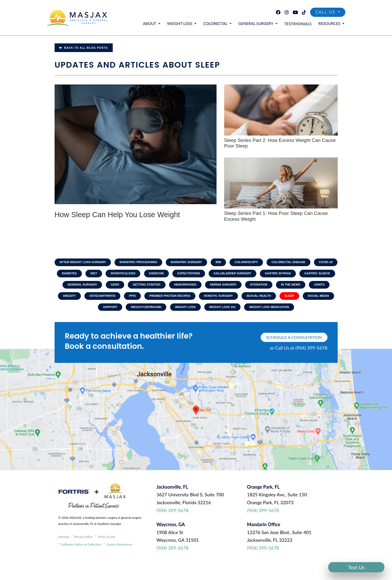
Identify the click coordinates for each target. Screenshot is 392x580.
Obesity (144, 298)
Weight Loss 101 (302, 310)
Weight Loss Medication (196, 322)
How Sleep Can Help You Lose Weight (124, 215)
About (159, 24)
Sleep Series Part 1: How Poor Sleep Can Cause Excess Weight (277, 216)
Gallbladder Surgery (269, 275)
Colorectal (221, 24)
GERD (162, 286)
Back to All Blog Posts (84, 48)
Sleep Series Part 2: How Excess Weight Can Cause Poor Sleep (281, 143)
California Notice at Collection (81, 560)
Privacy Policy (83, 552)
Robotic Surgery (299, 298)
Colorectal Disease (307, 263)
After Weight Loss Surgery (92, 263)
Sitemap (64, 552)
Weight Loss (187, 24)
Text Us (356, 567)
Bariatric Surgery (200, 263)
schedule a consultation (294, 353)
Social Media (152, 310)
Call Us (326, 13)
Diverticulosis (155, 275)
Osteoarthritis (179, 298)
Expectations (223, 275)
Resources (330, 24)
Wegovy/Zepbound (222, 310)
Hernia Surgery (275, 286)
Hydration (312, 286)
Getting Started (195, 286)
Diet (124, 275)
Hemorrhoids (235, 286)
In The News (88, 298)
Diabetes (99, 275)
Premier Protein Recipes (249, 298)
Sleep (121, 310)
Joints (117, 298)
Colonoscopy (263, 263)
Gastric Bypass (316, 275)
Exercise (190, 275)
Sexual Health (89, 310)
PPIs (210, 298)
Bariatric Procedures (150, 263)
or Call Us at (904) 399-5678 (299, 363)
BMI (233, 263)
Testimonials (301, 24)
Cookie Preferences (119, 560)
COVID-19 (69, 275)
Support (184, 310)
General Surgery (260, 24)
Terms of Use (106, 552)
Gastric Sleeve (85, 286)
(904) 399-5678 (173, 526)
